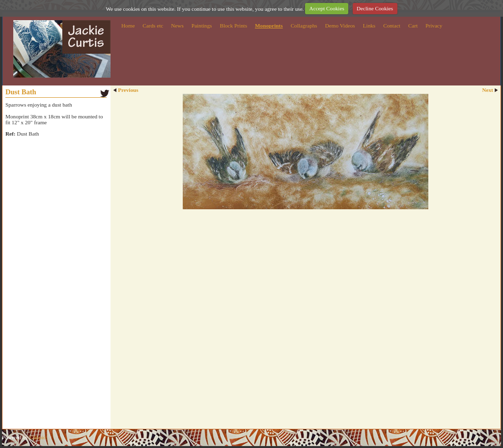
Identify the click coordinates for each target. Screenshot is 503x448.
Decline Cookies (375, 8)
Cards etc (153, 26)
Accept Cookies (327, 8)
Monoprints (269, 26)
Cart (413, 26)
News (177, 26)
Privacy (434, 26)
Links (369, 26)
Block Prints (233, 26)
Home (128, 26)
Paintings (202, 26)
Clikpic (38, 437)
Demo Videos (340, 26)
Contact (392, 26)
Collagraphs (304, 26)
